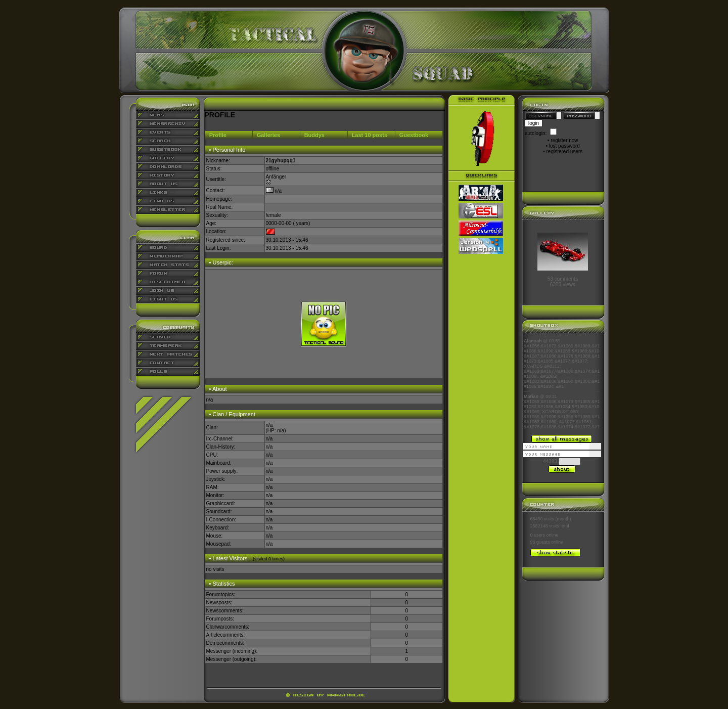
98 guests (540, 542)
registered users (565, 151)
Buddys (314, 135)
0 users (538, 535)
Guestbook (414, 135)
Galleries (268, 135)
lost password (564, 146)
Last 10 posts (370, 135)
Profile (218, 135)
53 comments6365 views (563, 282)
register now (564, 140)
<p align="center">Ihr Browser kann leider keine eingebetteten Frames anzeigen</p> (562, 384)
